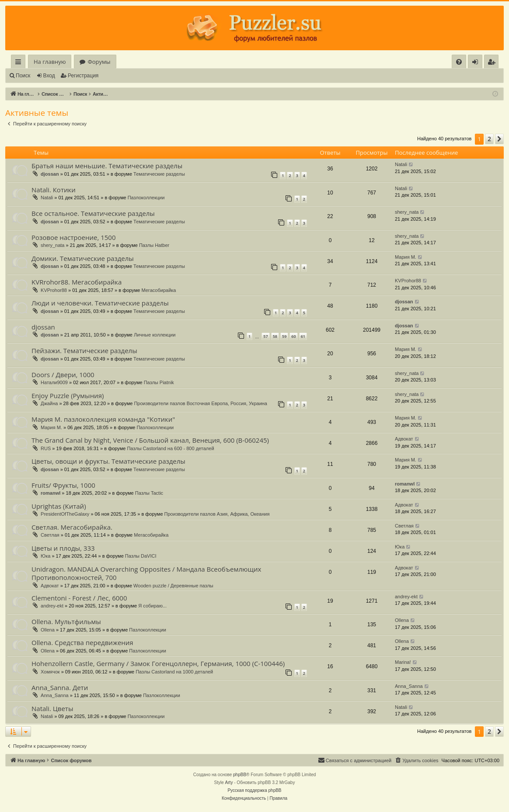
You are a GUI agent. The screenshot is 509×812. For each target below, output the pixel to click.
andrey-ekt (52, 606)
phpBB (240, 775)
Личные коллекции (155, 335)
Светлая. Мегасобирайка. (72, 527)
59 (284, 336)
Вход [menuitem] (477, 63)
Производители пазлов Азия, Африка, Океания (217, 514)
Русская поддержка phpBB (254, 790)
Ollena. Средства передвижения (82, 642)
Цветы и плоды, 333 (63, 548)
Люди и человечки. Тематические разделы (100, 303)
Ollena (48, 630)
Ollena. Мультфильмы (66, 621)
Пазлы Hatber (154, 245)
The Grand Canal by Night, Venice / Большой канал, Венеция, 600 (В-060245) (150, 440)
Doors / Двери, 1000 (63, 375)
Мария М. (406, 257)
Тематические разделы (159, 174)
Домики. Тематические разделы (83, 258)
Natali (401, 164)
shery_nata (407, 212)
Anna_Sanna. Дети (60, 687)
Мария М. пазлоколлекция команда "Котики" (103, 419)
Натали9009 (54, 382)
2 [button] (489, 139)
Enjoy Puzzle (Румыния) (68, 396)
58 (275, 336)
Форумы (99, 62)
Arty (229, 783)
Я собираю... (152, 606)
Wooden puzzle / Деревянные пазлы (173, 586)
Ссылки (20, 63)
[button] (499, 139)
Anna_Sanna (55, 695)
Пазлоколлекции (146, 198)
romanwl (51, 493)
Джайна (49, 403)
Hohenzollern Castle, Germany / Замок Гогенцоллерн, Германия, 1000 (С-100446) (158, 663)
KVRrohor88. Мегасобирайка (77, 282)
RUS (46, 448)
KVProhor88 (54, 290)
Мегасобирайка (159, 290)
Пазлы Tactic (149, 493)
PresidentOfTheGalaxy (65, 514)
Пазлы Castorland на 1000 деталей (174, 672)
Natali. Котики (54, 190)
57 (265, 336)
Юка (45, 556)
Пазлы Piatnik (159, 382)
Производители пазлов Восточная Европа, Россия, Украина (200, 403)
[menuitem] (459, 62)
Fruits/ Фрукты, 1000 (63, 485)
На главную (50, 62)
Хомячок (50, 672)
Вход (49, 76)
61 (303, 336)
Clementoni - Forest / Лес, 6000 (79, 598)
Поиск (23, 76)
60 (293, 336)
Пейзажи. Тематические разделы (84, 350)
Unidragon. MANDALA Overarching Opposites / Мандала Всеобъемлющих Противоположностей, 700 (146, 573)
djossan (50, 174)
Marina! (403, 662)
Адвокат (404, 439)
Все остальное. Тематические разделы (93, 213)
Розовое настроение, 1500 (74, 237)
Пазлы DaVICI (141, 556)
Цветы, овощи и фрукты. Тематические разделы (108, 461)
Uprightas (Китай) (59, 506)
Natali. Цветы (52, 708)
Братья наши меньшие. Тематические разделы (107, 166)
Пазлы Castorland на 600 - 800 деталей (170, 448)
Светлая (50, 535)
